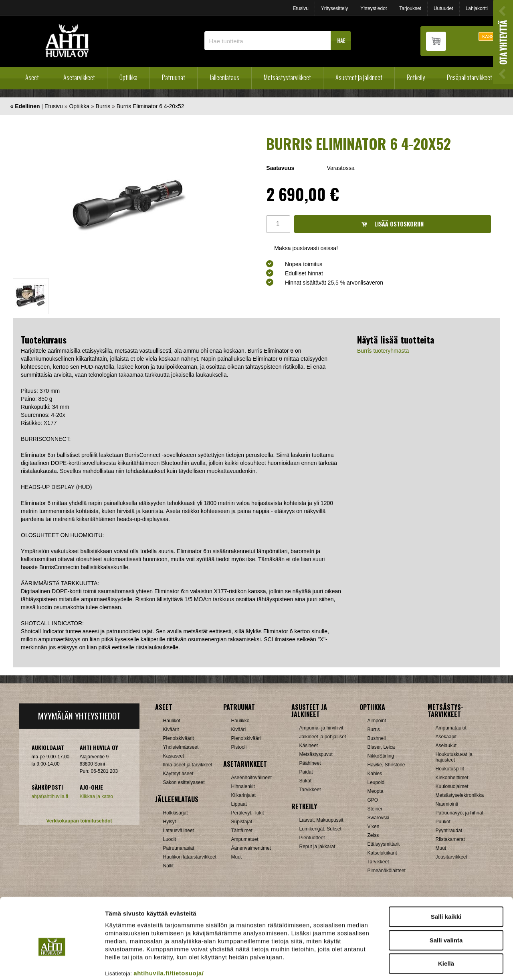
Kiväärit (171, 729)
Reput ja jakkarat (317, 847)
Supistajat (242, 822)
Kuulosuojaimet (452, 786)
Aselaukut (446, 746)
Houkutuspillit (450, 769)
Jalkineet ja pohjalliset (323, 737)
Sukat (306, 781)
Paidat (306, 772)
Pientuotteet (312, 838)
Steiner (375, 809)
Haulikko (240, 721)
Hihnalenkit (243, 786)
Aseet (32, 77)
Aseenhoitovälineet (251, 778)
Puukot (443, 822)
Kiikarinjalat (243, 795)
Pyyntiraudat (449, 830)
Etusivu (300, 8)
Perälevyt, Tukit (248, 813)
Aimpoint (377, 721)
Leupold (376, 782)
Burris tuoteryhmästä (383, 351)
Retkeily (416, 77)
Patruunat (174, 77)
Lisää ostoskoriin (393, 224)
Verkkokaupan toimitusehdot (79, 821)
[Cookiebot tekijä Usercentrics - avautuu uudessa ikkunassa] (52, 964)
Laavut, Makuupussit (321, 820)
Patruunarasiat (179, 848)
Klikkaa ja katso (96, 796)
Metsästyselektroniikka (460, 795)
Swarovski (379, 818)
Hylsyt (170, 822)
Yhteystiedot (374, 8)
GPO (373, 800)
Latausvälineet (179, 830)
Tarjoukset (410, 8)
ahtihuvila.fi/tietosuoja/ (169, 932)
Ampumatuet (245, 839)
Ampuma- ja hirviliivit (321, 728)
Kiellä (446, 922)
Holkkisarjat (176, 813)
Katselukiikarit (382, 853)
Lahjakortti (477, 8)
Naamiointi (447, 804)
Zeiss (373, 835)
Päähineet (310, 763)
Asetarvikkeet (79, 77)
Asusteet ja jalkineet (359, 77)
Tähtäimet (242, 830)
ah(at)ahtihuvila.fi (50, 796)
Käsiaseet (174, 756)
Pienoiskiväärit (179, 738)
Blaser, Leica (381, 747)
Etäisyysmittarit (384, 844)
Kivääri (239, 729)
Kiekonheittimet (452, 778)
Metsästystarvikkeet (287, 77)
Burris (103, 106)
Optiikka (128, 77)
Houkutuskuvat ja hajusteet (454, 757)
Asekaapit (446, 737)
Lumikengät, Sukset (320, 829)
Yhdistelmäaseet (181, 747)
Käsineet (309, 746)
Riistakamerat (450, 839)
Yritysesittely (334, 8)
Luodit (170, 839)
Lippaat (239, 804)
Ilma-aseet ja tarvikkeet (188, 765)
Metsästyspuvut (316, 754)
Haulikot (172, 721)
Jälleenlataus (224, 77)
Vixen (374, 826)
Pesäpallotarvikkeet (470, 77)
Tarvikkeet (310, 790)
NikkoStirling (381, 756)
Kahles (375, 774)
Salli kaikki (446, 876)
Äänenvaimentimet (251, 848)
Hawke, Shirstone (386, 765)
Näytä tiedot (429, 964)
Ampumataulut (451, 728)
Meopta (376, 791)
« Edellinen (25, 106)
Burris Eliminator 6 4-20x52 (150, 106)
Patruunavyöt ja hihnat (459, 813)
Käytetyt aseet (178, 774)
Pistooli (239, 747)
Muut (441, 848)
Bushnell (377, 738)
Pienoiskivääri (246, 738)
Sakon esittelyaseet (184, 782)
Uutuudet (443, 8)
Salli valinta (446, 899)
